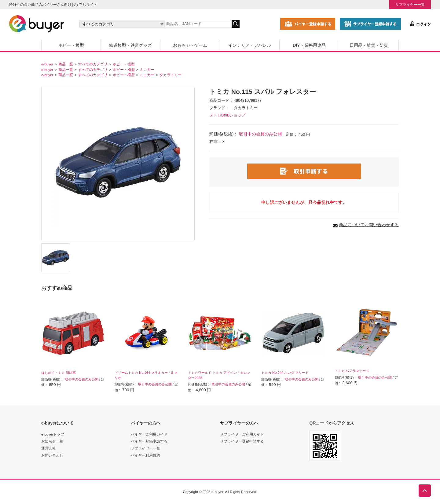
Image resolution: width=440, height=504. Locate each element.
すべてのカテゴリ (93, 64)
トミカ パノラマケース (352, 371)
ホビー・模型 (71, 45)
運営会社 (49, 448)
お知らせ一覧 (52, 441)
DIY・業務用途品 (309, 45)
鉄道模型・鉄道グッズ (130, 45)
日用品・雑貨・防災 (369, 45)
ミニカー (147, 70)
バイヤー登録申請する (149, 441)
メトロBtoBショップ (227, 115)
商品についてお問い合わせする (369, 225)
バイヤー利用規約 (145, 455)
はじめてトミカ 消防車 (59, 373)
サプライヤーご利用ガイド (242, 434)
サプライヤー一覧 (410, 4)
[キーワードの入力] (198, 24)
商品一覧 (66, 64)
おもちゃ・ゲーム (190, 45)
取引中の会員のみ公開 (260, 134)
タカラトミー (170, 75)
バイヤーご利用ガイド (149, 434)
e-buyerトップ (53, 434)
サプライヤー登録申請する (242, 441)
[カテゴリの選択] (122, 24)
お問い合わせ (52, 455)
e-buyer (47, 64)
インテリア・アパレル (250, 45)
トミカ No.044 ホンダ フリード (285, 373)
